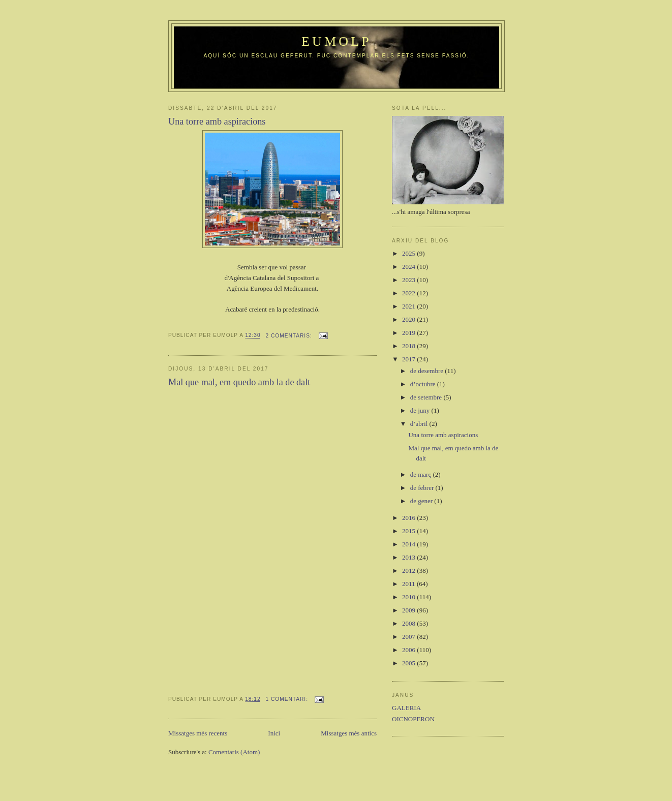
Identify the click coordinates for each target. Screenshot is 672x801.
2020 (409, 319)
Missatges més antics (349, 733)
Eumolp (337, 41)
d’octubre (424, 384)
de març (422, 474)
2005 (409, 663)
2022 (409, 293)
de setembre (427, 397)
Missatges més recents (198, 733)
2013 (409, 557)
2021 (409, 306)
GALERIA (406, 708)
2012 (409, 571)
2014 (409, 544)
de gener (422, 501)
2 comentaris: (290, 336)
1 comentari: (288, 699)
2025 (409, 253)
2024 (409, 267)
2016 (409, 518)
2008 (409, 623)
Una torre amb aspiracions (217, 121)
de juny (421, 410)
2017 (409, 359)
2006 (409, 650)
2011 (409, 584)
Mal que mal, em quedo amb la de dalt (239, 382)
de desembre (428, 371)
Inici (274, 733)
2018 (409, 346)
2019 (409, 333)
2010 (409, 597)
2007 (409, 637)
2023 (409, 280)
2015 (409, 531)
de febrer (423, 488)
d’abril (420, 424)
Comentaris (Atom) (234, 752)
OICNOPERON (413, 719)
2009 (409, 610)
